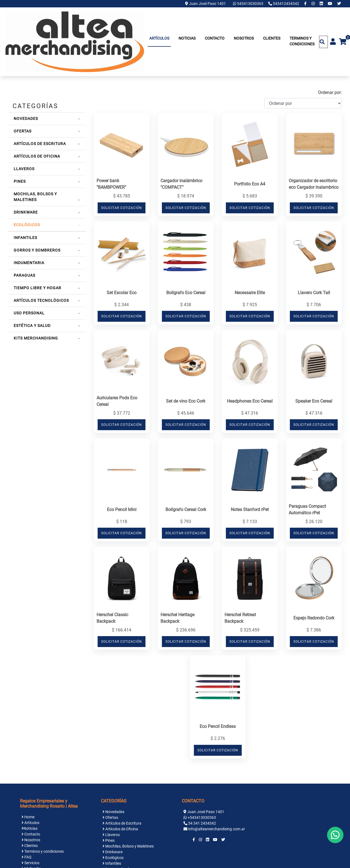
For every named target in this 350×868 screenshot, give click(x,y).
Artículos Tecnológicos (41, 300)
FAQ (27, 857)
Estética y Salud (32, 326)
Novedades (26, 119)
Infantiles (25, 238)
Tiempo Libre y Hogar (37, 288)
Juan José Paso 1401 (205, 4)
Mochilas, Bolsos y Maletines (128, 846)
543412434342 (284, 4)
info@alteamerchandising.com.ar (217, 829)
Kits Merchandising (36, 338)
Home (28, 817)
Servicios (30, 863)
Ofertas (23, 131)
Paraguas (24, 275)
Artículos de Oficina (37, 156)
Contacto (215, 38)
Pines (20, 181)
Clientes (272, 38)
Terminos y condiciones (302, 41)
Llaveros (24, 169)
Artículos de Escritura (40, 144)
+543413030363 (202, 817)
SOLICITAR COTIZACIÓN (122, 208)
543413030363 (249, 4)
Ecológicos (27, 225)
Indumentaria (29, 263)
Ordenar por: (330, 92)
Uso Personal (29, 313)
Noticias (187, 38)
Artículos (159, 38)
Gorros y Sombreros (37, 250)
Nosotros (244, 38)
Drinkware (26, 212)
